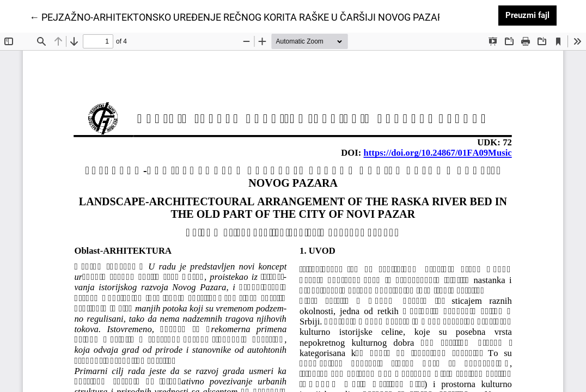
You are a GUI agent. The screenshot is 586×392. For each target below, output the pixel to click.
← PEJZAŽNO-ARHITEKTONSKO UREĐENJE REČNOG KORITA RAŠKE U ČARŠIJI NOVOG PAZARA (240, 16)
